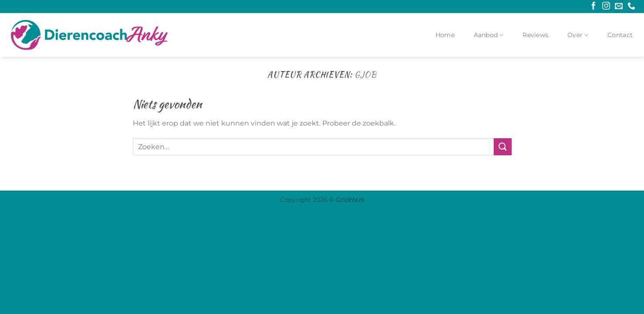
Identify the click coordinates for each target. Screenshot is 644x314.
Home (445, 35)
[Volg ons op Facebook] (593, 7)
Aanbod (489, 35)
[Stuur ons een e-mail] (619, 7)
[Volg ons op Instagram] (606, 7)
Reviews (535, 35)
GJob (366, 74)
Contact (620, 35)
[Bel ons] (631, 7)
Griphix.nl (350, 200)
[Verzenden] (502, 147)
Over (578, 35)
